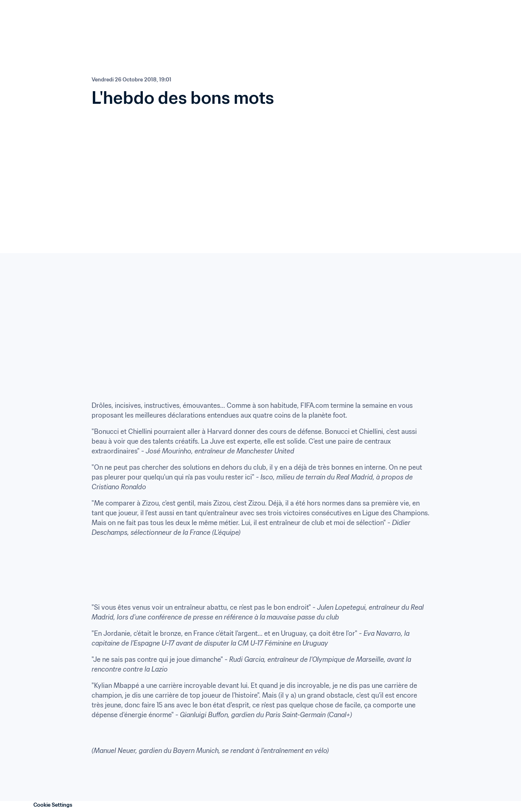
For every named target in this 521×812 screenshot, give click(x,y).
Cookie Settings (53, 805)
